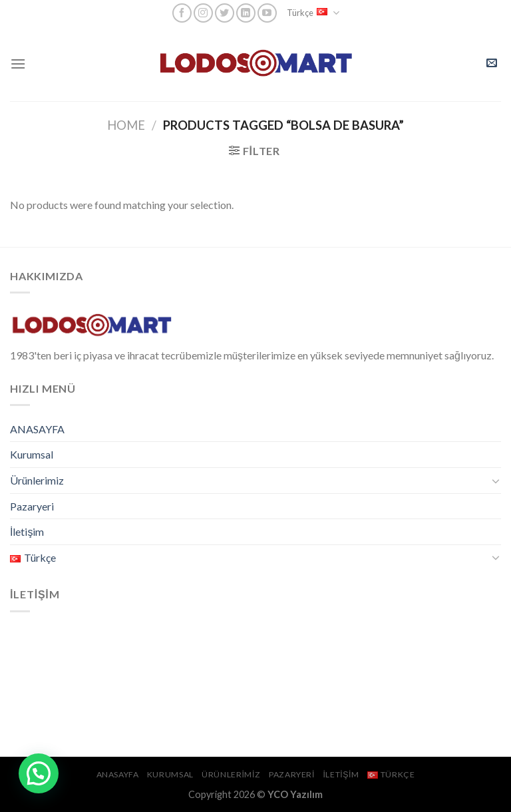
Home (126, 125)
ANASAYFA (37, 429)
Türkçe (313, 13)
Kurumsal (32, 454)
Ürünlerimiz (37, 480)
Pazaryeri (32, 506)
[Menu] (18, 64)
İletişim (27, 531)
